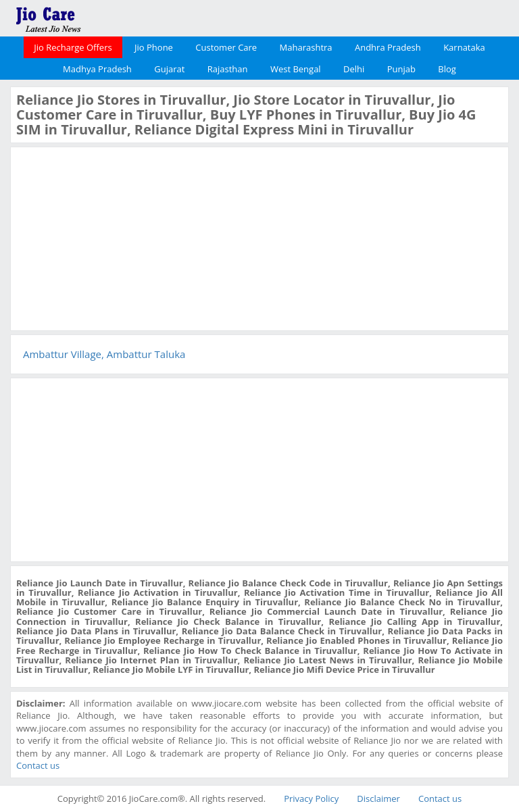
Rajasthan (228, 69)
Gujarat (169, 69)
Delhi (354, 69)
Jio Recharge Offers (73, 47)
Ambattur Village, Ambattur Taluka (104, 354)
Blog (447, 69)
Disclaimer (378, 798)
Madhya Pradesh (97, 69)
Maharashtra (306, 47)
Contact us (38, 765)
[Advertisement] (118, 237)
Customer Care (226, 47)
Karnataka (464, 47)
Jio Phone (154, 47)
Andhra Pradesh (388, 47)
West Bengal (296, 69)
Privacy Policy (311, 798)
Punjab (401, 69)
